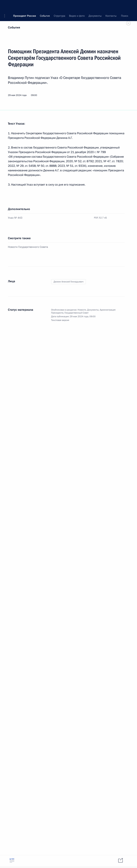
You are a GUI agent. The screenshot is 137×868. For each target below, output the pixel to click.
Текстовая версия (60, 320)
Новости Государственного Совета (28, 247)
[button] (6, 5)
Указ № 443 (15, 218)
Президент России (25, 5)
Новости (82, 310)
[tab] (12, 861)
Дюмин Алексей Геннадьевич (68, 282)
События (14, 28)
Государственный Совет (76, 313)
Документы (93, 310)
